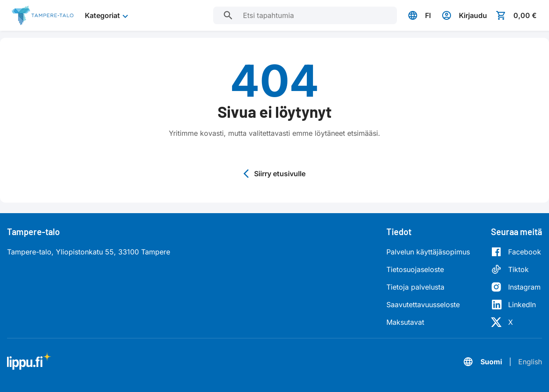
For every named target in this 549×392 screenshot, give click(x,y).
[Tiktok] (516, 269)
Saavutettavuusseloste (423, 305)
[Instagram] (516, 287)
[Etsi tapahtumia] (228, 15)
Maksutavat (405, 322)
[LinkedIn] (516, 305)
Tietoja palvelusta (415, 287)
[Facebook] (516, 252)
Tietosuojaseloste (415, 269)
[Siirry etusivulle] (42, 15)
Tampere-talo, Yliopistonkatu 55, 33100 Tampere (89, 252)
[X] (516, 322)
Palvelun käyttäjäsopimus (428, 252)
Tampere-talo (33, 232)
